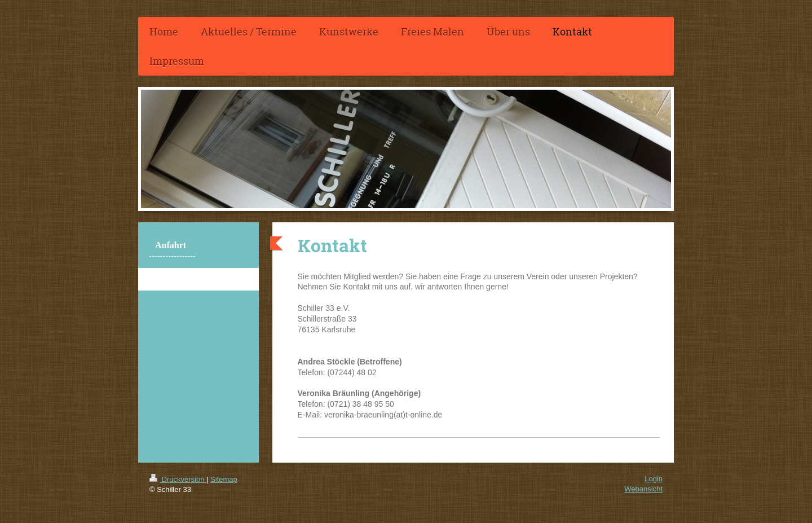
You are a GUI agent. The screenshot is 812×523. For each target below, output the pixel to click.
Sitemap (224, 479)
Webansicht (643, 489)
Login (654, 479)
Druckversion (178, 479)
